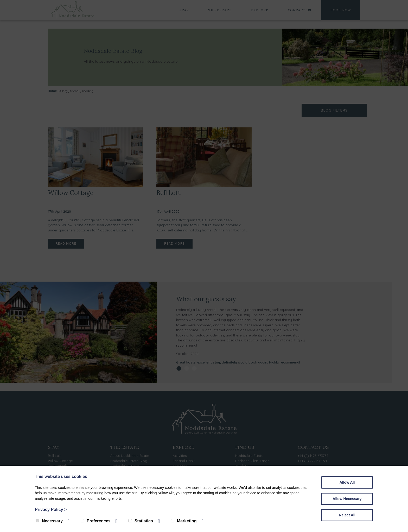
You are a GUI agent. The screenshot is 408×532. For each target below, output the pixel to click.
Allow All (347, 482)
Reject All (347, 515)
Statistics (141, 521)
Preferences (96, 521)
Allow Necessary (347, 499)
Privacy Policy (51, 510)
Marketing (184, 521)
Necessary (49, 521)
